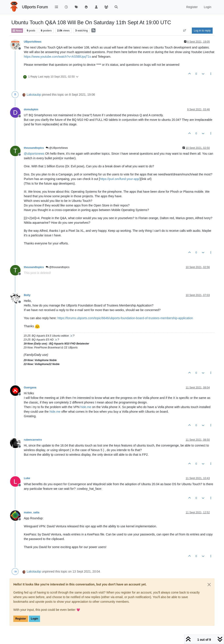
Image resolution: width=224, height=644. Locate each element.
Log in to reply (202, 31)
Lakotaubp (34, 95)
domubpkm (31, 109)
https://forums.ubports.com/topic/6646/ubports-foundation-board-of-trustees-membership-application (125, 318)
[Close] (209, 585)
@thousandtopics (58, 267)
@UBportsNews (57, 148)
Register (21, 619)
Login (34, 619)
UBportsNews (33, 42)
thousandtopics (34, 148)
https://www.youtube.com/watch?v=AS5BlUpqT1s (57, 57)
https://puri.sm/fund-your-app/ (120, 179)
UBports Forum (35, 7)
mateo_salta (32, 512)
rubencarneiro (33, 440)
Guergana (30, 388)
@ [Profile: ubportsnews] (34, 154)
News (17, 31)
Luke (27, 478)
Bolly (27, 295)
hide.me (86, 407)
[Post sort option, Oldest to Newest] (185, 31)
